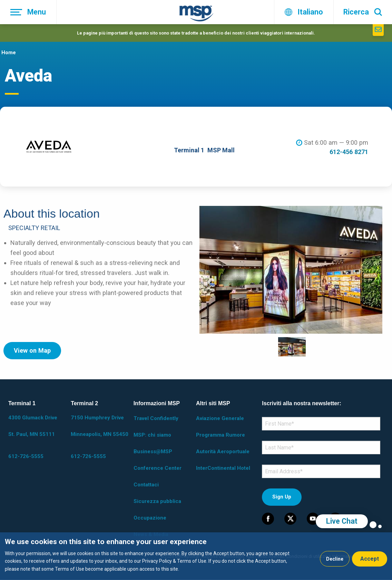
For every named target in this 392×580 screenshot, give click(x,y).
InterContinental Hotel (223, 468)
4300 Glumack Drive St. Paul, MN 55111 (33, 426)
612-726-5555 (26, 456)
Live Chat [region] (342, 521)
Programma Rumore (220, 435)
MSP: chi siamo (152, 435)
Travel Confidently (156, 418)
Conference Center (158, 468)
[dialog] (196, 556)
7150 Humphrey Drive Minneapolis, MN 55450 (100, 426)
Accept (370, 559)
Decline (335, 559)
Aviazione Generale (220, 418)
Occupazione (150, 518)
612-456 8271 (349, 152)
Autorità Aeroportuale (223, 451)
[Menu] (28, 12)
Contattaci (146, 485)
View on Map (32, 350)
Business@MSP (153, 451)
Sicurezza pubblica (157, 501)
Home (9, 53)
